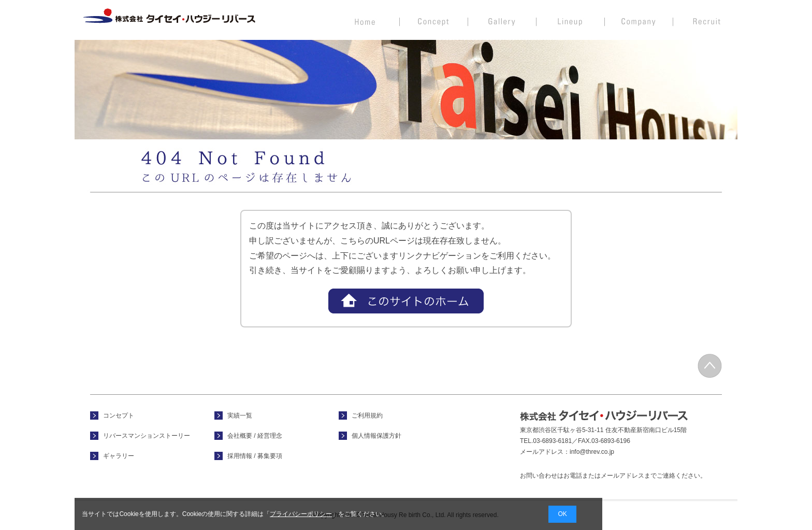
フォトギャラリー (502, 20)
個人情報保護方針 (376, 436)
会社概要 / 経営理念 (639, 20)
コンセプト (434, 20)
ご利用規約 (367, 416)
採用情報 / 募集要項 (705, 20)
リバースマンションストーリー (147, 436)
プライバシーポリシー (301, 514)
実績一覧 (571, 20)
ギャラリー (119, 456)
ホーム (365, 20)
